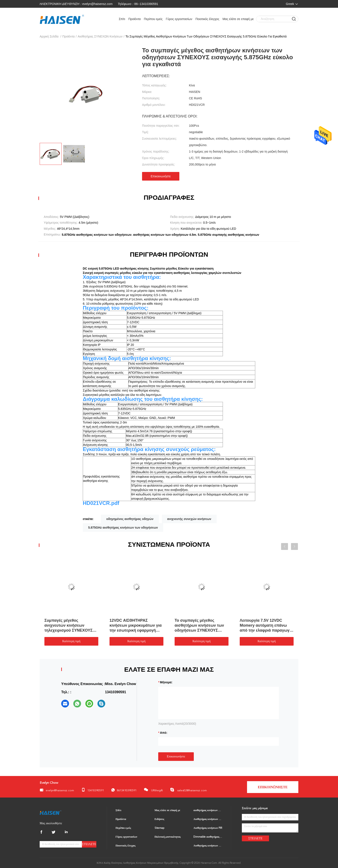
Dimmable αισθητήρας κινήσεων (208, 837)
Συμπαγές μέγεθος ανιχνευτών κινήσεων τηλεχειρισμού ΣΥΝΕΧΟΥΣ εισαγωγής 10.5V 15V (69, 626)
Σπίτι (122, 19)
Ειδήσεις (159, 819)
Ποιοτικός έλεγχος (207, 19)
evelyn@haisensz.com (97, 4)
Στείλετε (89, 844)
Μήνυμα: (166, 682)
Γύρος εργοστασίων (179, 19)
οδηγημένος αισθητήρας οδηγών (130, 519)
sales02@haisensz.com (188, 790)
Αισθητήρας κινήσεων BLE (208, 819)
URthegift (153, 790)
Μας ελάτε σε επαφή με (238, 19)
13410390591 (93, 790)
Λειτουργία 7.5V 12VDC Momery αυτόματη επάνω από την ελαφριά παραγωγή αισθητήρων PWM (266, 626)
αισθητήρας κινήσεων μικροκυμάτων (208, 810)
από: (164, 733)
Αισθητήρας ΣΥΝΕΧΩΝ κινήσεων (100, 36)
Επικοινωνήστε (161, 176)
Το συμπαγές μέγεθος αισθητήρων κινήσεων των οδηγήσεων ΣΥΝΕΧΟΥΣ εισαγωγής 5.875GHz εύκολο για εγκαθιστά (201, 626)
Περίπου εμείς (153, 19)
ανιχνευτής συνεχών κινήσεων (189, 519)
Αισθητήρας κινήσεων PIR (208, 828)
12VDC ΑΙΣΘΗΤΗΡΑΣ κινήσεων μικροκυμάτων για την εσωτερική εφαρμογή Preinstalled (136, 626)
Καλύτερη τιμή (71, 641)
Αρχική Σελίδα (49, 36)
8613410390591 (124, 790)
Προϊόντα (134, 19)
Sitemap (159, 828)
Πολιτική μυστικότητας (168, 837)
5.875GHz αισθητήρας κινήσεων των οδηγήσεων (123, 528)
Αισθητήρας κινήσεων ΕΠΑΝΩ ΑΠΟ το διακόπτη (208, 846)
